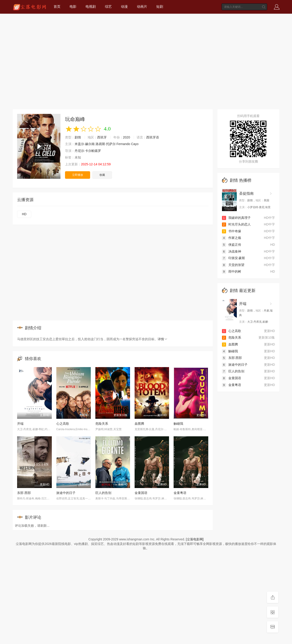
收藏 (102, 175)
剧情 (78, 137)
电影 (73, 6)
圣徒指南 (246, 193)
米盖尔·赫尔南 (85, 144)
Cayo (135, 144)
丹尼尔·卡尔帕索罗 (88, 151)
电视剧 (91, 6)
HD (24, 214)
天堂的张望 (233, 265)
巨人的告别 (103, 493)
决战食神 (232, 251)
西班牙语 (153, 137)
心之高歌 (63, 424)
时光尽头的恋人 (236, 224)
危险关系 (102, 424)
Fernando (123, 144)
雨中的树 (232, 271)
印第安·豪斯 (234, 258)
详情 (163, 339)
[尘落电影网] (195, 539)
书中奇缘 (232, 231)
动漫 (124, 6)
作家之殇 (232, 238)
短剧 (160, 6)
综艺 (108, 6)
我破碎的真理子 (236, 218)
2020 (126, 137)
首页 (57, 6)
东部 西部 (24, 493)
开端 (20, 424)
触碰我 (178, 424)
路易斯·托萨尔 (106, 144)
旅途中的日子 (66, 493)
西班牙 (102, 137)
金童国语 (141, 493)
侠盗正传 (232, 245)
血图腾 (139, 424)
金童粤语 (180, 493)
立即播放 (78, 175)
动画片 (142, 6)
